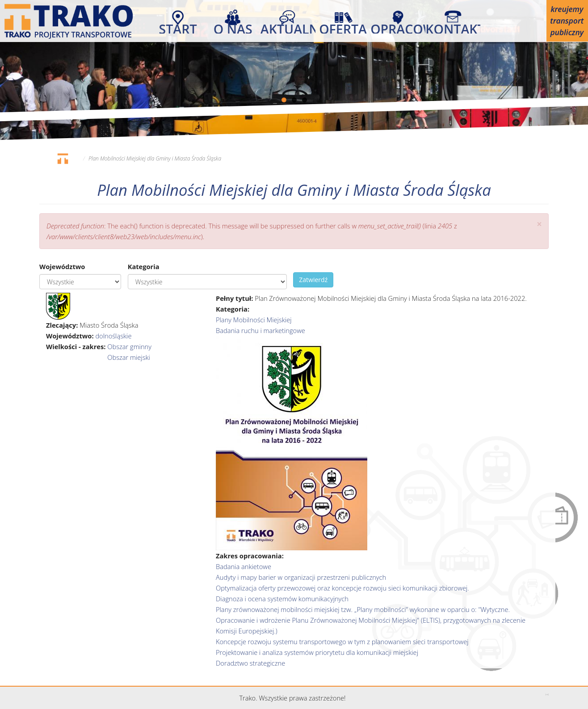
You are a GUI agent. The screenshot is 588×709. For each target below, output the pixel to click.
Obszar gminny (129, 346)
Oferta (343, 27)
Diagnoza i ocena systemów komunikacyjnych (282, 599)
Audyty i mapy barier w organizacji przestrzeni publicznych (301, 577)
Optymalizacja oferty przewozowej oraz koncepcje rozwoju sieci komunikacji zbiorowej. (342, 588)
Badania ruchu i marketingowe (260, 330)
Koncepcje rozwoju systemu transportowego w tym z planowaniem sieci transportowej (342, 641)
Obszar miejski (129, 357)
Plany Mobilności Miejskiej (254, 320)
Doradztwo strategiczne (250, 663)
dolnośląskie (113, 336)
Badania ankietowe (244, 566)
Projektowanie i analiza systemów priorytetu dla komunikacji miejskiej (317, 652)
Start (178, 27)
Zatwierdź (313, 280)
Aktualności (288, 27)
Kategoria (144, 266)
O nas (233, 27)
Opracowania (398, 27)
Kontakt (453, 27)
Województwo (62, 266)
